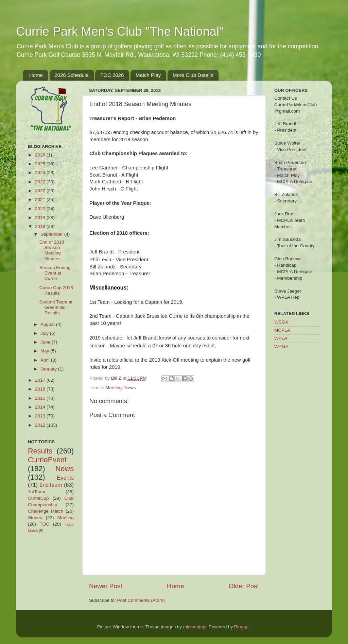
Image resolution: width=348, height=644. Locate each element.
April (46, 360)
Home (36, 75)
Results (40, 451)
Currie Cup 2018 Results (56, 290)
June (46, 342)
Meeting (114, 388)
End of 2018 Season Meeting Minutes (52, 250)
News (130, 388)
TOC (45, 524)
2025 (41, 164)
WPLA (281, 338)
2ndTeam (51, 485)
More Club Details (193, 75)
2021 (41, 200)
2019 (41, 218)
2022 (41, 191)
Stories (35, 518)
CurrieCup (38, 498)
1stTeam (37, 492)
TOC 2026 (112, 75)
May (45, 351)
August (48, 324)
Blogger (242, 627)
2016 (41, 389)
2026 (41, 155)
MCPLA (282, 330)
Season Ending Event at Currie (55, 273)
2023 (41, 182)
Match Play (148, 75)
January (49, 369)
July (45, 333)
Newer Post (106, 586)
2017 (41, 380)
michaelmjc (195, 627)
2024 (41, 173)
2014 (41, 407)
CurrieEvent (47, 460)
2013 (41, 416)
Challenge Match (46, 511)
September (52, 234)
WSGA (281, 322)
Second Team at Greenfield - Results (56, 307)
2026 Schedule (72, 75)
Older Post (244, 586)
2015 (41, 398)
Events (66, 478)
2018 (41, 226)
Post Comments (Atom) (141, 600)
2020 (41, 209)
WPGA (281, 346)
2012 (41, 425)
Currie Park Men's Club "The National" (120, 31)
